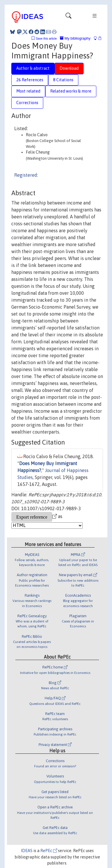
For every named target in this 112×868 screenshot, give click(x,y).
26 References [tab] (30, 80)
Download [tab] (69, 68)
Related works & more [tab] (71, 91)
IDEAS (27, 851)
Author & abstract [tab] (33, 68)
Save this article (46, 39)
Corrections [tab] (27, 103)
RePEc (49, 851)
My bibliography (75, 38)
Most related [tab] (28, 91)
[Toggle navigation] (68, 17)
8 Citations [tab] (63, 80)
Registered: (26, 175)
